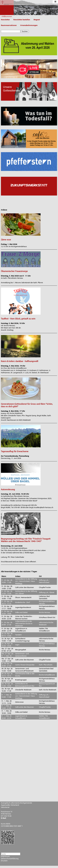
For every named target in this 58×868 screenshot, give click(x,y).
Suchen (25, 31)
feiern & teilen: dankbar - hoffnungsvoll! (20, 361)
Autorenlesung (8, 489)
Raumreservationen (9, 25)
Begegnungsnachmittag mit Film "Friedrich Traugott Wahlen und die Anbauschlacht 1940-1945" (26, 540)
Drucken (4, 861)
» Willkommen (7, 16)
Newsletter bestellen (22, 20)
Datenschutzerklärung (10, 859)
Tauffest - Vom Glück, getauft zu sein (18, 319)
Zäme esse (6, 240)
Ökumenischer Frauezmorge (14, 271)
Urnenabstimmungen (29, 25)
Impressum (5, 856)
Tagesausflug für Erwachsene (15, 451)
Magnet (37, 20)
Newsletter (5, 20)
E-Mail (4, 818)
